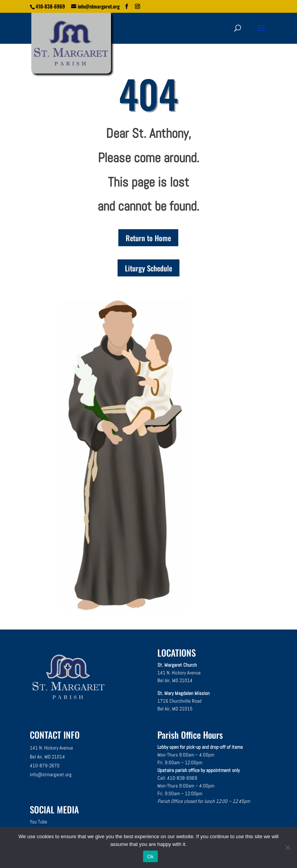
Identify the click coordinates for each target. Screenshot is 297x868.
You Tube (38, 822)
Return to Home (148, 238)
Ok (150, 857)
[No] (287, 847)
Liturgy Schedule (148, 268)
